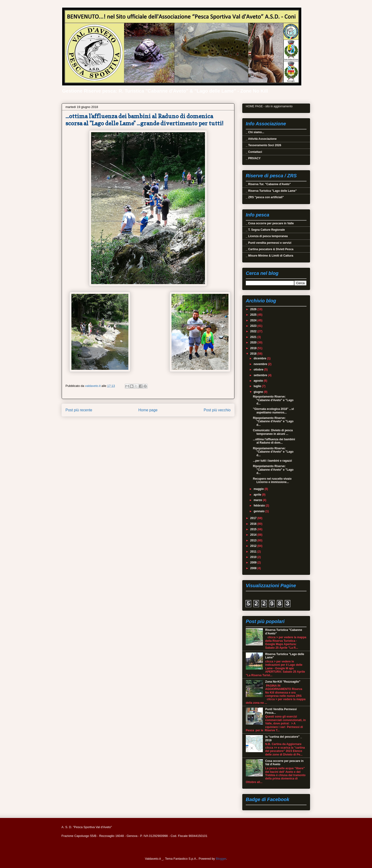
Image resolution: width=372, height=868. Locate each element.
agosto (259, 381)
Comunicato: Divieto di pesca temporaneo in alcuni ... (273, 432)
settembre (261, 375)
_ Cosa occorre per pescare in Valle (270, 223)
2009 (254, 563)
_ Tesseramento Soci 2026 (263, 145)
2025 (254, 315)
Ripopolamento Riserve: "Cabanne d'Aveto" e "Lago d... (273, 400)
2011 (254, 552)
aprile (258, 495)
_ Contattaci (254, 152)
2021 (254, 337)
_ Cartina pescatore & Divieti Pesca (270, 249)
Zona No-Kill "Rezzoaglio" (283, 682)
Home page (148, 410)
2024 (254, 320)
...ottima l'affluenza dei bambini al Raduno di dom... (274, 441)
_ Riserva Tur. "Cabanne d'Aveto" (268, 184)
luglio (258, 386)
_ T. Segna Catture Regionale (265, 230)
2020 (254, 343)
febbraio (260, 506)
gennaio (259, 511)
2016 (254, 524)
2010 (254, 557)
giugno (259, 392)
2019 (254, 348)
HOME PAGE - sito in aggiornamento (269, 106)
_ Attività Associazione (261, 139)
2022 (254, 331)
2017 (254, 518)
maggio (259, 489)
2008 (254, 568)
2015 (254, 529)
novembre (261, 364)
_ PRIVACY (253, 158)
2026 (254, 309)
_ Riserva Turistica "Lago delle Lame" (271, 191)
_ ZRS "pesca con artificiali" (265, 197)
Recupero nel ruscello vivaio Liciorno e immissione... (272, 480)
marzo (258, 500)
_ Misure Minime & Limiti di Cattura (270, 256)
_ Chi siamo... (255, 132)
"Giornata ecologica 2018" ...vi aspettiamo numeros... (273, 411)
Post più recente (79, 410)
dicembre (260, 358)
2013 (254, 540)
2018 (254, 354)
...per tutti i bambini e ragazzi (272, 461)
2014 (254, 535)
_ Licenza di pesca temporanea (267, 236)
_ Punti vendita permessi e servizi (269, 243)
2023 (254, 326)
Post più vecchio (217, 410)
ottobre (259, 370)
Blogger (221, 859)
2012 (254, 546)
